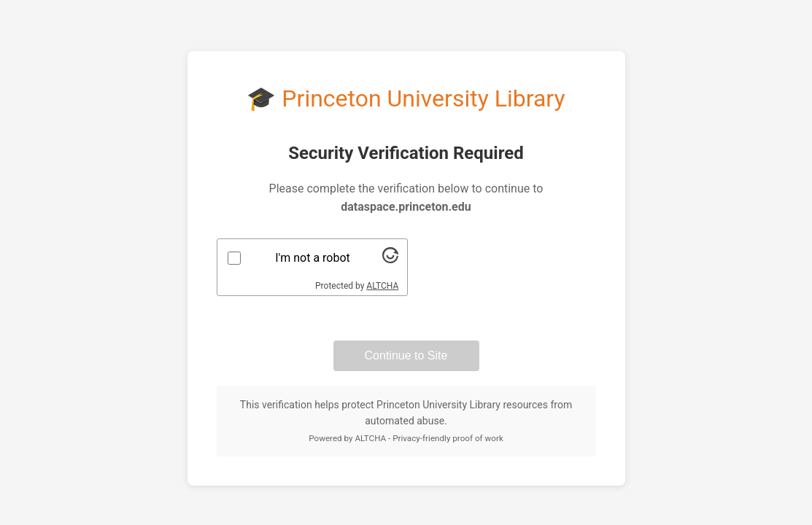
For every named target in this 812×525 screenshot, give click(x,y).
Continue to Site (406, 355)
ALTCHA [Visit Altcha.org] (382, 286)
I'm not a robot (313, 258)
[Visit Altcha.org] (390, 259)
